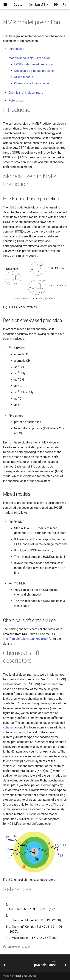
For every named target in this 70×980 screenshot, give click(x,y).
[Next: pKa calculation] (50, 964)
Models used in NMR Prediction (29, 58)
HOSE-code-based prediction (33, 64)
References (16, 100)
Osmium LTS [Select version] (37, 5)
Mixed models (24, 77)
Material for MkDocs (26, 976)
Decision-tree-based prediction (35, 71)
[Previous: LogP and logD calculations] (5, 964)
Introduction (16, 49)
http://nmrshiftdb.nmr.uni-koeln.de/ (25, 639)
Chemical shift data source (32, 83)
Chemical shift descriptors (26, 93)
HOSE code (16, 207)
